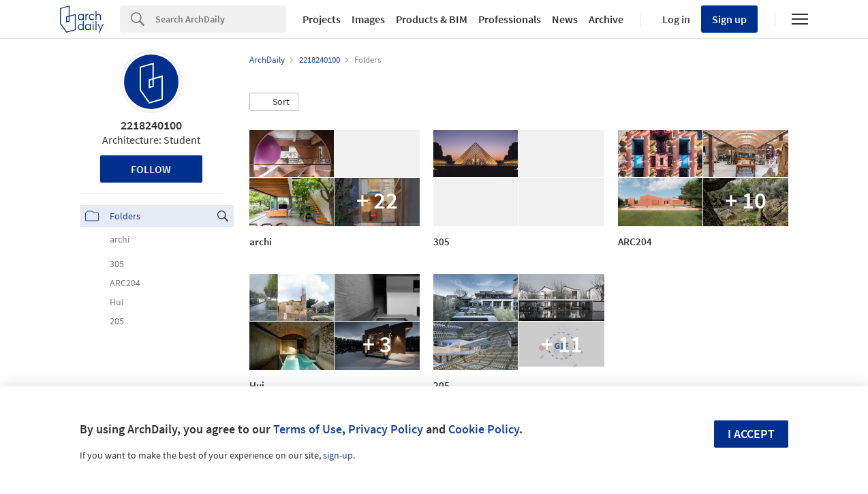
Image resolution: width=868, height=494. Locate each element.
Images (368, 19)
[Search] (221, 19)
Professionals (510, 19)
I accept (751, 434)
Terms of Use (308, 429)
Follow (151, 169)
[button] (274, 102)
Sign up (729, 19)
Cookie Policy (484, 429)
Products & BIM (432, 19)
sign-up (338, 455)
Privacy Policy (386, 429)
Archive (606, 19)
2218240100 (151, 125)
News (565, 19)
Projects (322, 19)
